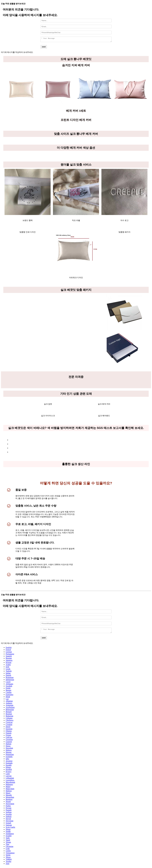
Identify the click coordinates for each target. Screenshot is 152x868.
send (44, 47)
